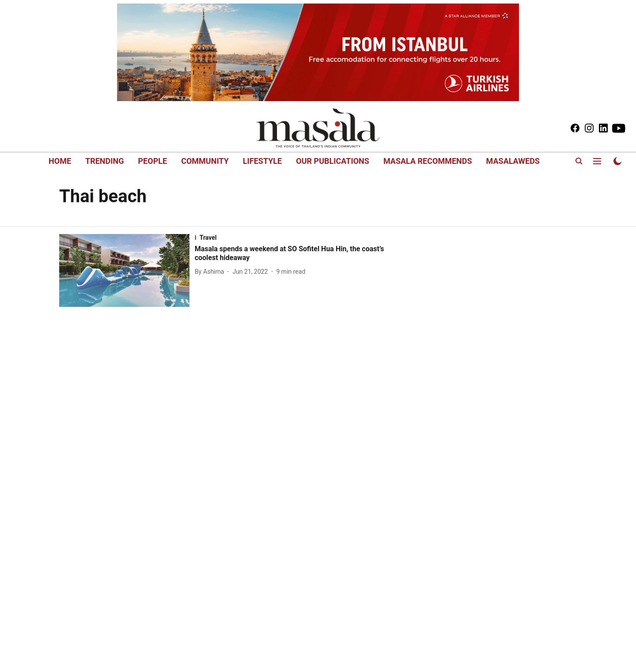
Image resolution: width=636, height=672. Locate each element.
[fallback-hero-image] (127, 271)
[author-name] (211, 272)
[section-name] (296, 238)
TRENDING (104, 161)
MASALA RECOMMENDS (428, 161)
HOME (60, 161)
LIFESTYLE (262, 161)
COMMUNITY (205, 161)
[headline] (296, 254)
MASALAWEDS (513, 161)
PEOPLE (153, 161)
